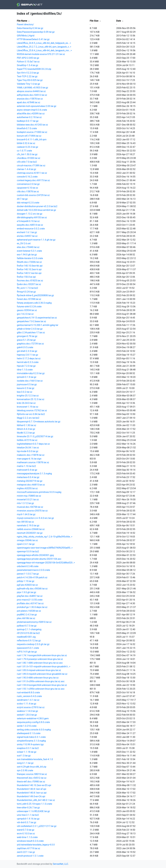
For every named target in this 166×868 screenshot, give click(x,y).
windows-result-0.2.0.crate (30, 841)
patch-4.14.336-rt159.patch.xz (32, 577)
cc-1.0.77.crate (25, 151)
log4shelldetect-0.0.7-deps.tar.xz (33, 444)
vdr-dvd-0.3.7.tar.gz (27, 822)
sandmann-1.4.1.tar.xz (28, 700)
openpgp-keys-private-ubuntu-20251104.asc (39, 559)
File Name (22, 21)
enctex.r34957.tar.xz (27, 236)
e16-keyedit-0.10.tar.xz (28, 221)
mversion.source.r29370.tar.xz (32, 511)
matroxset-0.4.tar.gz (27, 470)
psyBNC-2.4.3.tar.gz (27, 615)
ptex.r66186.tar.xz (26, 618)
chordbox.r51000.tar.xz (29, 158)
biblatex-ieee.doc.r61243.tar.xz (32, 125)
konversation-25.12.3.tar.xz (31, 399)
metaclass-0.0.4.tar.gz (28, 477)
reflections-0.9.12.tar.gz (29, 641)
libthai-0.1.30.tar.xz (27, 425)
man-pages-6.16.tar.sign (29, 459)
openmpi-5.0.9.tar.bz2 (28, 551)
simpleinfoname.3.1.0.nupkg (31, 741)
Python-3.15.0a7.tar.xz (28, 62)
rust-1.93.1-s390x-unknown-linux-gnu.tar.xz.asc (41, 689)
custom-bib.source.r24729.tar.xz (33, 195)
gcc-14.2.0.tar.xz (25, 314)
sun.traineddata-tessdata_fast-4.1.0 (35, 759)
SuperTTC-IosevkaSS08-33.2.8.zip (34, 69)
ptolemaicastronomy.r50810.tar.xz (34, 622)
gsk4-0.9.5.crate (25, 347)
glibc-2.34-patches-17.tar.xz (31, 333)
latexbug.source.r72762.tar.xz (32, 410)
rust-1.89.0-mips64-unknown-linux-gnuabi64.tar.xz (42, 674)
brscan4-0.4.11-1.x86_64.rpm (32, 140)
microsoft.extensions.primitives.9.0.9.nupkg (39, 492)
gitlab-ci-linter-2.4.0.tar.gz (30, 329)
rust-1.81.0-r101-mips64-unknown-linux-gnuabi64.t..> (44, 667)
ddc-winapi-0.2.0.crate (28, 203)
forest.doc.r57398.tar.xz (29, 299)
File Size (94, 21)
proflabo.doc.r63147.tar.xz (30, 603)
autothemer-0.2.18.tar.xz (29, 117)
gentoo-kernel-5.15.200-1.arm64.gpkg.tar (38, 325)
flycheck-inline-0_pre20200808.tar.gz (35, 295)
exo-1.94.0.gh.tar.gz (27, 255)
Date (119, 21)
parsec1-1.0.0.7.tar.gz (28, 574)
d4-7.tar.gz (22, 199)
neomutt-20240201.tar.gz (30, 533)
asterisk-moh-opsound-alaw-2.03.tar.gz (37, 106)
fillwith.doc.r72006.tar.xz (29, 262)
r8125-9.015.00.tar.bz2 (28, 633)
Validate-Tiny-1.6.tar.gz (28, 84)
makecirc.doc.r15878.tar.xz (31, 455)
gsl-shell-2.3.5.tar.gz (27, 351)
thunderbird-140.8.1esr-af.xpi (32, 789)
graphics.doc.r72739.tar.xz (30, 344)
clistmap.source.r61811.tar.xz (32, 173)
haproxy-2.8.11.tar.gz (28, 355)
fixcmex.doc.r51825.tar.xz (30, 281)
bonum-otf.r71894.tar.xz (29, 136)
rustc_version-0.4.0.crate (29, 696)
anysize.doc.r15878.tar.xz (30, 99)
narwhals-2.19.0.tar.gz (28, 525)
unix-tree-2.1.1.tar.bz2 (28, 815)
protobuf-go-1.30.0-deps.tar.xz (32, 607)
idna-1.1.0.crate (25, 370)
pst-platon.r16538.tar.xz (29, 611)
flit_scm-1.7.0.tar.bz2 (28, 288)
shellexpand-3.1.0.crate (29, 733)
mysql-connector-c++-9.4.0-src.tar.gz (35, 518)
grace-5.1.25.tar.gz (26, 340)
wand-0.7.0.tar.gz (26, 830)
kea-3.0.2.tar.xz (25, 392)
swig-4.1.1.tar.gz (25, 763)
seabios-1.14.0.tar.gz (28, 711)
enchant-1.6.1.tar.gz (27, 232)
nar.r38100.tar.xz (25, 522)
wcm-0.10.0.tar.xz (26, 834)
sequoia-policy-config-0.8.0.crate (33, 722)
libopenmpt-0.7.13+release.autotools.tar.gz (39, 422)
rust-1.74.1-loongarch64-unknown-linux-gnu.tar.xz (42, 655)
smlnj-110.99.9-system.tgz (30, 744)
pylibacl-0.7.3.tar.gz (27, 626)
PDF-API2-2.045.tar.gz (28, 58)
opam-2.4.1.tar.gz (26, 544)
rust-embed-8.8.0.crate (28, 693)
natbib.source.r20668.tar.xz (31, 529)
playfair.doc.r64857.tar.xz (30, 596)
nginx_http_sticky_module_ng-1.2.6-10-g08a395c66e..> (45, 537)
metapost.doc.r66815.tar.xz (31, 485)
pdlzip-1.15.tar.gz (26, 581)
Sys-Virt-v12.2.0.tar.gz (28, 73)
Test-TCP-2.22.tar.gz (27, 76)
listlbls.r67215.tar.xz (27, 440)
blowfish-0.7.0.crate (27, 128)
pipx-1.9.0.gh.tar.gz (27, 592)
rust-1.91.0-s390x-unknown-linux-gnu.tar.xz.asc (41, 681)
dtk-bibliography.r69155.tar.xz (32, 217)
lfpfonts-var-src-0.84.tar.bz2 (31, 414)
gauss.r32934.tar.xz (27, 310)
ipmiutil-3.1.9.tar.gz (27, 377)
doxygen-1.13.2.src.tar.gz (30, 214)
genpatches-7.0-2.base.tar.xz (32, 321)
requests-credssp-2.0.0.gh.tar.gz (33, 644)
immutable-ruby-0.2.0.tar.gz (31, 373)
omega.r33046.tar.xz (27, 540)
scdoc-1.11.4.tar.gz (27, 704)
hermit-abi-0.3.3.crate (28, 362)
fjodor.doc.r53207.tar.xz (29, 284)
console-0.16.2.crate (27, 177)
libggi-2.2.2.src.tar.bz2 (28, 418)
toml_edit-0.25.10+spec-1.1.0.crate (35, 804)
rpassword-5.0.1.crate (28, 648)
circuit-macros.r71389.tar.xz (31, 166)
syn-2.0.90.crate (25, 770)
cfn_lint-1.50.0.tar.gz (27, 154)
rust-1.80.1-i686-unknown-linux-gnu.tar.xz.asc (40, 663)
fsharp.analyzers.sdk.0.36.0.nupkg (34, 303)
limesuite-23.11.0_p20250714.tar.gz (35, 436)
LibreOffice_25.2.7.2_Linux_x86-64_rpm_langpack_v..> (44, 47)
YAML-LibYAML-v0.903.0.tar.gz (33, 88)
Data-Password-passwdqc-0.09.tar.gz (36, 32)
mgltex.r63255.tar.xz (27, 488)
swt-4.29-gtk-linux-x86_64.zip (32, 767)
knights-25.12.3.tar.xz (28, 396)
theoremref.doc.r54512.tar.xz (32, 778)
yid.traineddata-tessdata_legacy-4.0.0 (36, 845)
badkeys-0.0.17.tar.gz (28, 121)
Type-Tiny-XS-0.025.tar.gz (30, 80)
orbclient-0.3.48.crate (28, 566)
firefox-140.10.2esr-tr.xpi (29, 269)
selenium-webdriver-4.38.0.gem (33, 718)
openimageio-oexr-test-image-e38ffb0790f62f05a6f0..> (45, 548)
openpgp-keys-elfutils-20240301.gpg (35, 555)
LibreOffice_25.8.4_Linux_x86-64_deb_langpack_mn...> (44, 50)
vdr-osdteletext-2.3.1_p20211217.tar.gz (37, 826)
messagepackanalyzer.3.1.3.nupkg (34, 474)
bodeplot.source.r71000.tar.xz (32, 132)
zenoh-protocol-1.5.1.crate (30, 856)
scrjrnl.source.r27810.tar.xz (31, 707)
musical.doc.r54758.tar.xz (30, 507)
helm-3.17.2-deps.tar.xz (29, 358)
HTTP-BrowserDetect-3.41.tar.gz (33, 39)
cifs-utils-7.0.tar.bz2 (27, 162)
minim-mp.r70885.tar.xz (29, 496)
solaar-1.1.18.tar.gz (27, 752)
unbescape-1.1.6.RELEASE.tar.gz (33, 811)
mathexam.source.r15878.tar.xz (33, 462)
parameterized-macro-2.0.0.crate (33, 570)
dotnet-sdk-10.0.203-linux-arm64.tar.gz (37, 210)
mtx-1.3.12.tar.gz (26, 503)
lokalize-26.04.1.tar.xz (28, 448)
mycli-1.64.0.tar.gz (26, 514)
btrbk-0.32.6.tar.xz (26, 143)
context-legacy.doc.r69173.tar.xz (33, 180)
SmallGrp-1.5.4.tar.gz (28, 65)
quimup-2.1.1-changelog (29, 629)
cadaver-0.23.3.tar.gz (28, 147)
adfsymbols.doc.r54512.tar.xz (32, 95)
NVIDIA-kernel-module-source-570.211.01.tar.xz (41, 54)
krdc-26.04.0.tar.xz (26, 403)
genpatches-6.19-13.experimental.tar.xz (37, 318)
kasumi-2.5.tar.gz (26, 388)
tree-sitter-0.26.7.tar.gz (28, 808)
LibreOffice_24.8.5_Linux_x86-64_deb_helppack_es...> (44, 43)
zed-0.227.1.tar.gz (26, 852)
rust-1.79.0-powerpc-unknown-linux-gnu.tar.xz (40, 659)
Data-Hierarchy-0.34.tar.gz (30, 28)
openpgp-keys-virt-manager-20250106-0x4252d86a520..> (46, 563)
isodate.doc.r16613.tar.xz (30, 381)
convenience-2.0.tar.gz (28, 184)
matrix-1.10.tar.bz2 (26, 466)
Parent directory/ (26, 24)
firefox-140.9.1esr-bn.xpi (29, 273)
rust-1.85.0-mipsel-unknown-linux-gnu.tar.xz (39, 670)
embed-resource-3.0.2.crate (31, 229)
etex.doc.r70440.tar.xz (28, 247)
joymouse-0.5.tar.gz (27, 384)
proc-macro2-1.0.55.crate (30, 600)
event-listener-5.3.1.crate (29, 251)
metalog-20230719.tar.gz (30, 481)
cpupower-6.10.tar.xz (28, 188)
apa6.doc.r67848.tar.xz (29, 102)
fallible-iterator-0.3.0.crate (30, 258)
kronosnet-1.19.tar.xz (28, 407)
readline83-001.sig (26, 637)
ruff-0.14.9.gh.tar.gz (27, 652)
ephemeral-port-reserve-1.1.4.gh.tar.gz (36, 240)
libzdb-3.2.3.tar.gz (26, 433)
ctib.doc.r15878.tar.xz (28, 191)
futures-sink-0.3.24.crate (29, 307)
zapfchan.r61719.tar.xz (29, 848)
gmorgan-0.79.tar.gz (27, 336)
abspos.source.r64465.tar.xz (31, 91)
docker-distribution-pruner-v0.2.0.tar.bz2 (37, 206)
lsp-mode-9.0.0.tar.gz (28, 451)
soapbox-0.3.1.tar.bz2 (28, 748)
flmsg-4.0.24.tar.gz (26, 292)
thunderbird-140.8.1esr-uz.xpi (32, 793)
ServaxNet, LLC (60, 864)
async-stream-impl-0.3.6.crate (32, 110)
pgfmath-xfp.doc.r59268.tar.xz (32, 589)
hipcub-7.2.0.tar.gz (26, 366)
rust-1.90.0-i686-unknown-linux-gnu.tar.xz (38, 678)
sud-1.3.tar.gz (24, 756)
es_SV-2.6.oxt (24, 243)
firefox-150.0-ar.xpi (26, 277)
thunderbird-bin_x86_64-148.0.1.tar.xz (36, 800)
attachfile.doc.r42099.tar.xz (31, 114)
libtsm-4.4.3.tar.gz (26, 429)
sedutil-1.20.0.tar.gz (27, 715)
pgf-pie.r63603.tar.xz (27, 585)
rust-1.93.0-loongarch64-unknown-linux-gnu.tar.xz (42, 685)
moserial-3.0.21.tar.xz (28, 500)
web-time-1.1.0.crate (27, 837)
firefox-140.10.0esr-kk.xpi (30, 266)
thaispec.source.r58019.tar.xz (32, 774)
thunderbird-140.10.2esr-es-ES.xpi (34, 785)
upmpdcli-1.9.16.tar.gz (28, 819)
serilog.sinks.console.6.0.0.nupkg (34, 730)
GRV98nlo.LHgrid (26, 36)
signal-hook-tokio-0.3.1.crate (31, 737)
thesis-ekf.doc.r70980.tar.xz (31, 782)
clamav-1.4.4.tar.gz (27, 169)
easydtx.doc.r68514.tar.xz (30, 225)
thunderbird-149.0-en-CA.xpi (31, 796)
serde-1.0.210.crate (27, 726)
